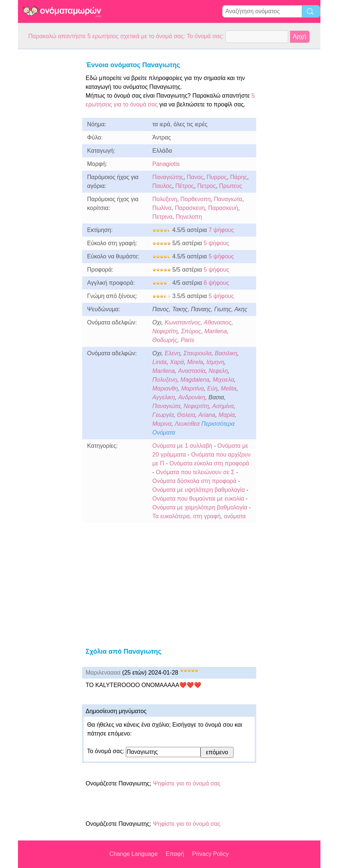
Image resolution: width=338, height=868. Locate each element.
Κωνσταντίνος (183, 322)
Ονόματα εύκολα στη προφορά (209, 463)
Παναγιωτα (228, 199)
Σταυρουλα (197, 353)
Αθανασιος (218, 322)
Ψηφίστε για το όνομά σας (187, 783)
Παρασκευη (190, 208)
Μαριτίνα (192, 388)
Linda (160, 362)
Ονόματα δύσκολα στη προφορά (194, 481)
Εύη (212, 388)
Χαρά (177, 362)
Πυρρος (217, 177)
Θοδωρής (165, 340)
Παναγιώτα (166, 406)
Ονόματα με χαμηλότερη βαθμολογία (200, 507)
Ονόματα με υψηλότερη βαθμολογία (199, 490)
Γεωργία (163, 415)
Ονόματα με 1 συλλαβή (182, 446)
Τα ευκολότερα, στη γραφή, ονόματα (199, 516)
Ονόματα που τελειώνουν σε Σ (195, 472)
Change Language (133, 854)
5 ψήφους (216, 243)
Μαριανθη (165, 388)
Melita (229, 388)
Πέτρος (185, 186)
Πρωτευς (231, 186)
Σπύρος (191, 331)
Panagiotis (166, 164)
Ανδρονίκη (192, 397)
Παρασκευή (223, 208)
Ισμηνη (215, 362)
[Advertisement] (47, 159)
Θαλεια (186, 415)
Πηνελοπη (189, 217)
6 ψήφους (216, 283)
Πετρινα (163, 217)
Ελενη (172, 353)
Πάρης (239, 177)
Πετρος (207, 186)
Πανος (195, 177)
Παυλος (162, 186)
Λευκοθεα (187, 424)
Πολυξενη (165, 199)
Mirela (195, 362)
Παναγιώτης (168, 177)
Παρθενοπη (196, 199)
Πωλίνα (162, 208)
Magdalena (195, 380)
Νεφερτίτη (165, 331)
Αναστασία (192, 371)
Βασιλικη (226, 353)
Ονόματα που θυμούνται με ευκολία (198, 499)
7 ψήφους (221, 230)
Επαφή (175, 854)
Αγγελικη (164, 397)
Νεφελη (218, 371)
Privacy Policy (210, 854)
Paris (187, 340)
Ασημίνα (223, 406)
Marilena (216, 331)
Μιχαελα (223, 380)
